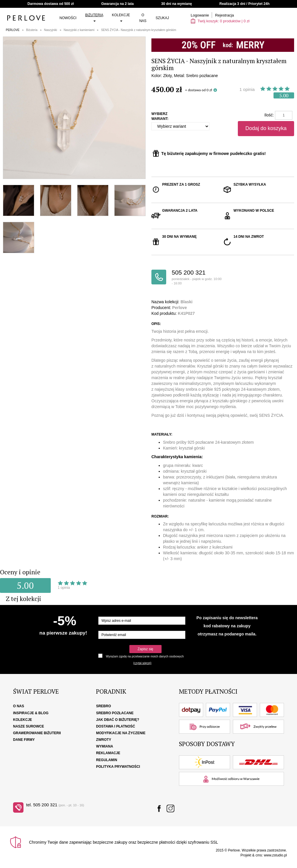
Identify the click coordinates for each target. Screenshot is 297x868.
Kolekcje (121, 17)
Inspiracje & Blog (31, 713)
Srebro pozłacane (115, 713)
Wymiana (105, 746)
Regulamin (107, 760)
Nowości (68, 18)
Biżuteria (94, 17)
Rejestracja (224, 15)
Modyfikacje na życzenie (121, 733)
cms (259, 855)
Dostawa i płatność (115, 726)
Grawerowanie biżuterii (37, 733)
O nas (143, 18)
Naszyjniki (51, 30)
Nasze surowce (29, 726)
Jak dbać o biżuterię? (118, 720)
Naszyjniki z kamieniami (79, 30)
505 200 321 (197, 277)
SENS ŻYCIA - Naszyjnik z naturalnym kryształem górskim (138, 30)
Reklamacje (108, 753)
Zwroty (104, 740)
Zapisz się (145, 649)
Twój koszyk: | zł (220, 21)
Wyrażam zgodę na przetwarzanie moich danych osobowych (145, 656)
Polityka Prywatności (118, 767)
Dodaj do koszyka (266, 128)
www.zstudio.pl (275, 855)
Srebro (103, 706)
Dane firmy (24, 740)
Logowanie (200, 15)
